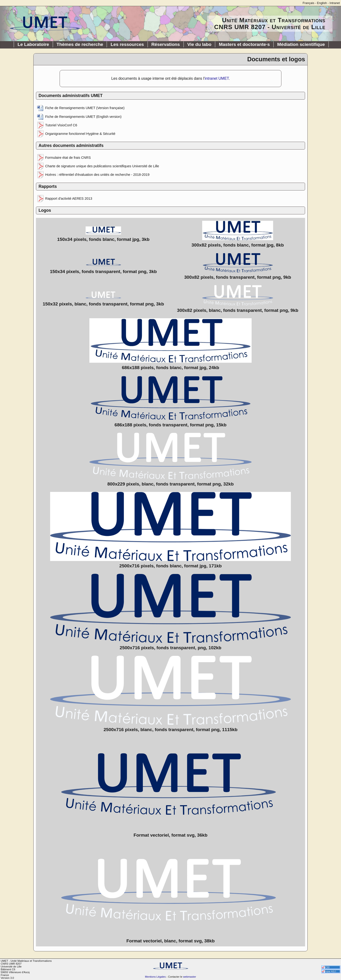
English (322, 3)
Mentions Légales (155, 977)
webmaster (190, 977)
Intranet (335, 3)
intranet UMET (217, 78)
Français (308, 3)
